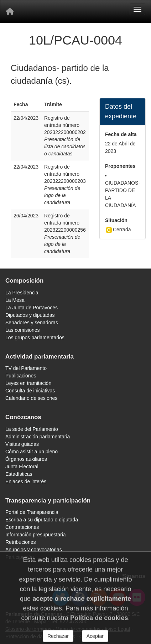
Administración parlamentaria (38, 437)
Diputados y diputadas (30, 315)
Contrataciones (22, 527)
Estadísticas (19, 474)
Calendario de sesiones (31, 398)
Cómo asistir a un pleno (32, 452)
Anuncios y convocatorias (34, 550)
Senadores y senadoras (32, 323)
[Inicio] (10, 11)
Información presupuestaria (36, 535)
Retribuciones (21, 542)
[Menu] (137, 9)
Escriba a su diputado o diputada (42, 520)
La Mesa (15, 300)
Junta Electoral (22, 467)
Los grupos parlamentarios (35, 338)
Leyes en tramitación (28, 383)
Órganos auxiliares (26, 459)
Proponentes (120, 166)
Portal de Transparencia (32, 512)
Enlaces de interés (26, 481)
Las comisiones (23, 330)
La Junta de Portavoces (32, 308)
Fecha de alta (121, 134)
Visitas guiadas (22, 444)
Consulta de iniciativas (30, 391)
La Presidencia (22, 293)
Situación (116, 220)
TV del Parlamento (26, 368)
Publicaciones (21, 376)
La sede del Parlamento (32, 429)
